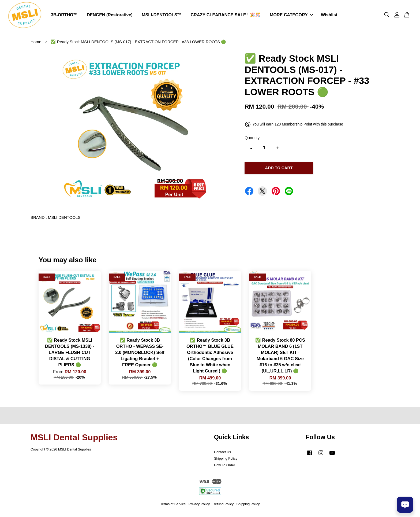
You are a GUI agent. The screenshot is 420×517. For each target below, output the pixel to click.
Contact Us (222, 454)
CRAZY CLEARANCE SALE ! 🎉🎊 (226, 16)
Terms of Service (173, 506)
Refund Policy (223, 506)
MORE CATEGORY (291, 16)
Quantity (252, 140)
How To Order (224, 467)
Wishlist (329, 16)
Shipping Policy (226, 461)
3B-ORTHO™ (64, 16)
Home (36, 44)
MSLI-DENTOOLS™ (162, 16)
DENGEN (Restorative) (110, 16)
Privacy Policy (199, 506)
